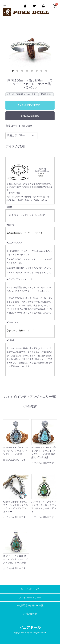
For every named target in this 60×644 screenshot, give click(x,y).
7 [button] (42, 71)
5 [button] (32, 71)
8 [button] (47, 71)
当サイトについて (30, 589)
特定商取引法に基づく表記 (30, 605)
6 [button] (37, 71)
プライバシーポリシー (30, 597)
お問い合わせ (30, 614)
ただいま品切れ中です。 (30, 105)
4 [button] (28, 71)
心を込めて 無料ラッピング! (20, 331)
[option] (30, 46)
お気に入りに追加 (30, 116)
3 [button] (23, 71)
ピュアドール (30, 628)
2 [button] (18, 71)
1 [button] (13, 71)
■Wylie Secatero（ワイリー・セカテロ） (26, 233)
